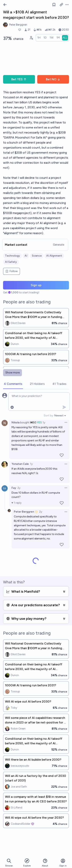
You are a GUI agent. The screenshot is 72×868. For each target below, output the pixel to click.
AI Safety (11, 262)
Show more (12, 373)
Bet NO (53, 79)
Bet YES (19, 79)
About (45, 863)
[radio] (39, 38)
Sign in (63, 863)
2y (19, 488)
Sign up (36, 285)
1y (44, 422)
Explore (27, 862)
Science (37, 256)
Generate (59, 245)
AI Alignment (54, 256)
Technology (12, 256)
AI (26, 256)
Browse (9, 863)
